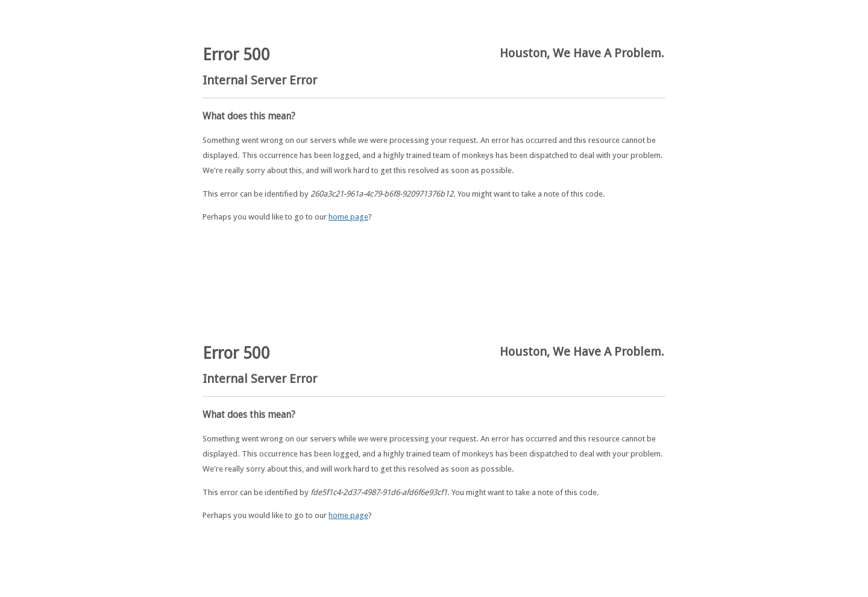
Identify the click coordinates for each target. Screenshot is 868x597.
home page (348, 217)
